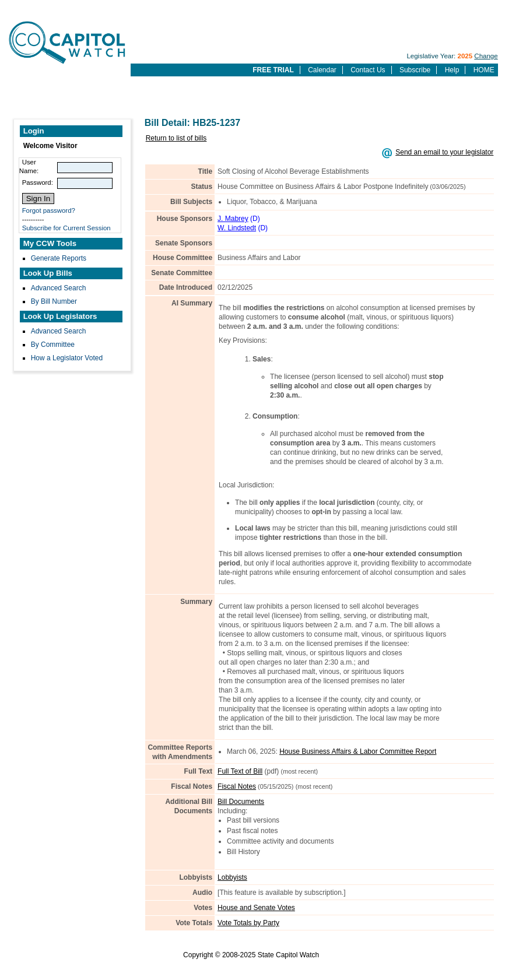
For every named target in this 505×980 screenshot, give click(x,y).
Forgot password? (49, 210)
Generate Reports (59, 258)
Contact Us (368, 70)
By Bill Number (54, 301)
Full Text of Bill (240, 771)
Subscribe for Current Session (66, 228)
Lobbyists (232, 877)
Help (452, 70)
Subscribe (415, 70)
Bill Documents (241, 802)
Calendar (322, 70)
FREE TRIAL (273, 70)
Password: (38, 182)
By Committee (53, 345)
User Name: (29, 166)
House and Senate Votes (256, 908)
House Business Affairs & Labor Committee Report (358, 751)
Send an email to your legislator (444, 152)
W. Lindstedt (237, 228)
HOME (484, 70)
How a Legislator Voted (67, 358)
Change (486, 56)
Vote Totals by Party (248, 923)
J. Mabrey (233, 219)
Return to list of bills (176, 138)
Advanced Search (59, 288)
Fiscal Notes (237, 786)
